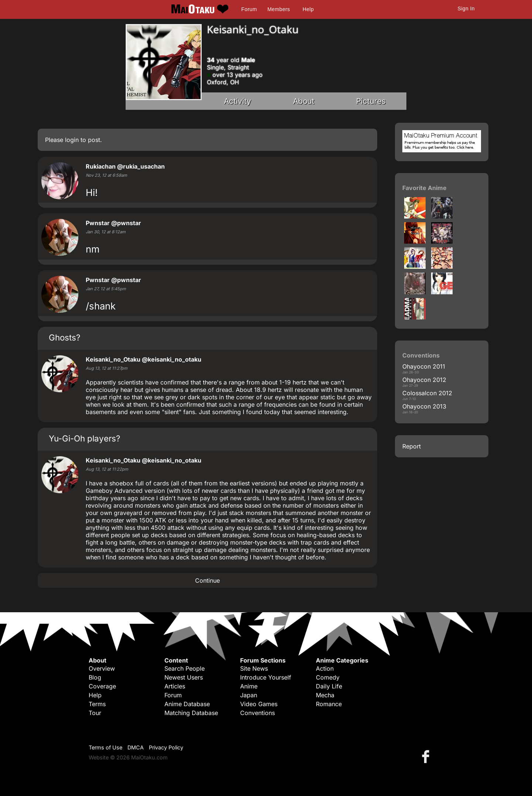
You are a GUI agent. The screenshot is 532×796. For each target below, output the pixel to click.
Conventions (258, 713)
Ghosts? (64, 337)
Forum (249, 9)
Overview (102, 668)
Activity (238, 101)
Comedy (328, 677)
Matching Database (191, 713)
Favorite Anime (424, 188)
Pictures (371, 101)
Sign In (466, 9)
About (304, 101)
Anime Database (187, 704)
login (72, 140)
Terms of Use (105, 747)
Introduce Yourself (266, 677)
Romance (329, 704)
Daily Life (329, 686)
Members (279, 9)
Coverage (102, 686)
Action (325, 668)
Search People (185, 668)
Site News (254, 668)
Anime (249, 686)
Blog (95, 677)
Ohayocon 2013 (424, 406)
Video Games (259, 704)
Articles (175, 686)
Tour (95, 713)
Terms (97, 704)
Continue (207, 580)
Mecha (325, 695)
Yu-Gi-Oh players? (84, 438)
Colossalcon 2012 (427, 393)
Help (308, 9)
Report (412, 446)
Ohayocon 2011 (424, 366)
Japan (249, 695)
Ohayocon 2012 (424, 380)
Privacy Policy (166, 747)
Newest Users (184, 677)
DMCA (136, 747)
